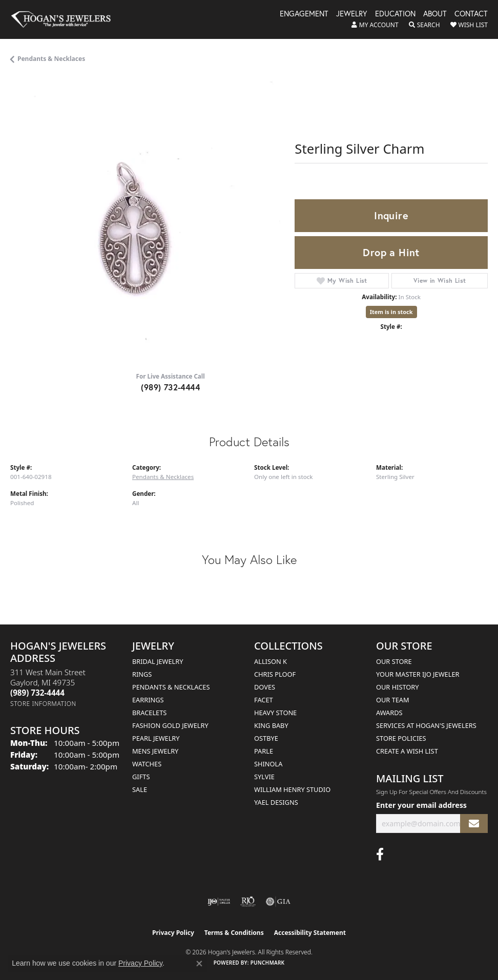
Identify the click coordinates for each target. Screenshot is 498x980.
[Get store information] (43, 704)
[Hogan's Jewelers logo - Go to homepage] (66, 19)
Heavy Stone (275, 713)
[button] (375, 25)
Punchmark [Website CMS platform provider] (268, 963)
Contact (471, 14)
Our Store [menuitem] (394, 661)
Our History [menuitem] (398, 687)
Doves (265, 687)
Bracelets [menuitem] (149, 713)
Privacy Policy (173, 933)
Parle (264, 751)
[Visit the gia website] (278, 902)
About (435, 14)
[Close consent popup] (199, 964)
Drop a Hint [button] (391, 252)
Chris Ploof (275, 674)
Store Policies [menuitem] (401, 738)
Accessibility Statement (310, 933)
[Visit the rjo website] (248, 902)
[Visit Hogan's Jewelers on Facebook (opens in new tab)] (380, 854)
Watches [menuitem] (147, 764)
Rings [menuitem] (142, 674)
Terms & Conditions (234, 933)
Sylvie (264, 777)
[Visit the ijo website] (219, 902)
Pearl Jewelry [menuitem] (156, 738)
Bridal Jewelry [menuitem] (158, 661)
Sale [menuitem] (140, 789)
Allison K (271, 661)
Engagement (304, 14)
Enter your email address (421, 805)
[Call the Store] (37, 693)
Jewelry (352, 14)
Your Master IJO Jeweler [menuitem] (418, 674)
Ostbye (266, 738)
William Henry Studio (292, 789)
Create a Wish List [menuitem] (407, 751)
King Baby (271, 725)
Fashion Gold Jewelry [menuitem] (170, 725)
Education (395, 14)
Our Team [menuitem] (393, 700)
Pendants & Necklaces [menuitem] (171, 687)
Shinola (268, 764)
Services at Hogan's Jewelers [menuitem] (426, 725)
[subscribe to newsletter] (474, 823)
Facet (264, 700)
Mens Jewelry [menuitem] (155, 751)
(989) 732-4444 (170, 387)
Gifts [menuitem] (141, 777)
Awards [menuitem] (389, 713)
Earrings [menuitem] (148, 700)
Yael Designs (276, 802)
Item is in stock (391, 312)
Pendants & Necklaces (51, 59)
